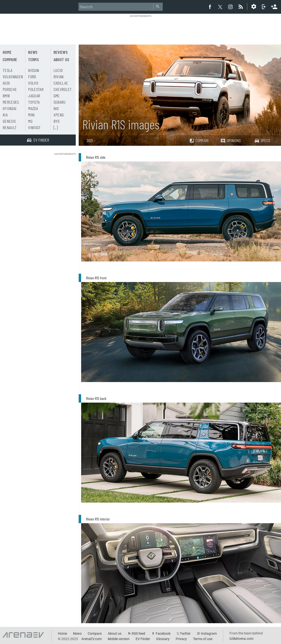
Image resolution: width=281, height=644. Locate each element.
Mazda (33, 108)
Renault (10, 127)
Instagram (209, 633)
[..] (56, 127)
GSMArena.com (241, 639)
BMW (6, 96)
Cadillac (61, 83)
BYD (57, 121)
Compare (199, 140)
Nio (56, 108)
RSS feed (138, 633)
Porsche (10, 89)
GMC (57, 96)
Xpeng (59, 115)
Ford (32, 77)
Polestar (36, 89)
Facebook (163, 633)
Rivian (59, 77)
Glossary (163, 639)
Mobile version (119, 639)
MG (30, 121)
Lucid (58, 70)
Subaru (60, 102)
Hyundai (10, 108)
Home (7, 52)
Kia (5, 115)
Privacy (181, 639)
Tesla (8, 70)
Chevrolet (63, 89)
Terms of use (203, 639)
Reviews (61, 52)
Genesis (9, 121)
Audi (6, 83)
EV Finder (143, 639)
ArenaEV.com (92, 639)
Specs (262, 140)
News (33, 52)
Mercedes (11, 102)
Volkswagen (13, 77)
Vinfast (34, 127)
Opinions (231, 141)
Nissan (34, 70)
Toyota (34, 102)
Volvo (33, 83)
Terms (33, 59)
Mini (31, 115)
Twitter (185, 633)
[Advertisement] (140, 29)
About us (61, 59)
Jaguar (34, 96)
